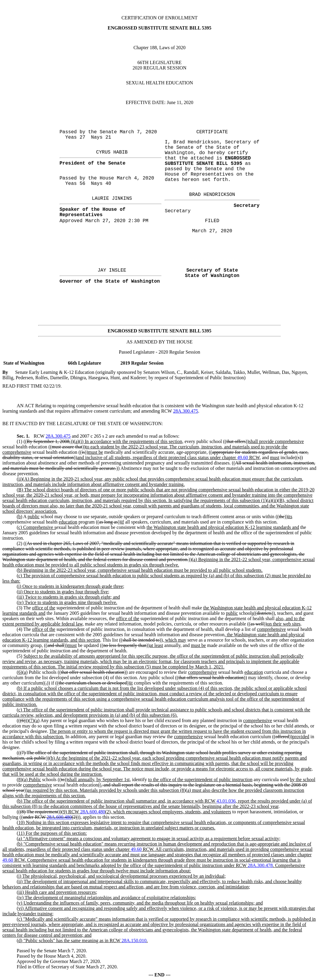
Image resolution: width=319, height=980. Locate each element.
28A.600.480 (93, 812)
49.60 (243, 458)
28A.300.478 (260, 865)
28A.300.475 (186, 411)
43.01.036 (226, 801)
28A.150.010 (134, 940)
